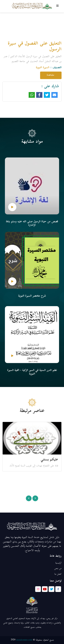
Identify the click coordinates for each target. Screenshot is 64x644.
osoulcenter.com (24, 640)
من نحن (58, 569)
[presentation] (29, 498)
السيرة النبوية (43, 68)
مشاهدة (51, 75)
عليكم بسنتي (49, 460)
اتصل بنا (58, 574)
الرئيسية (58, 563)
